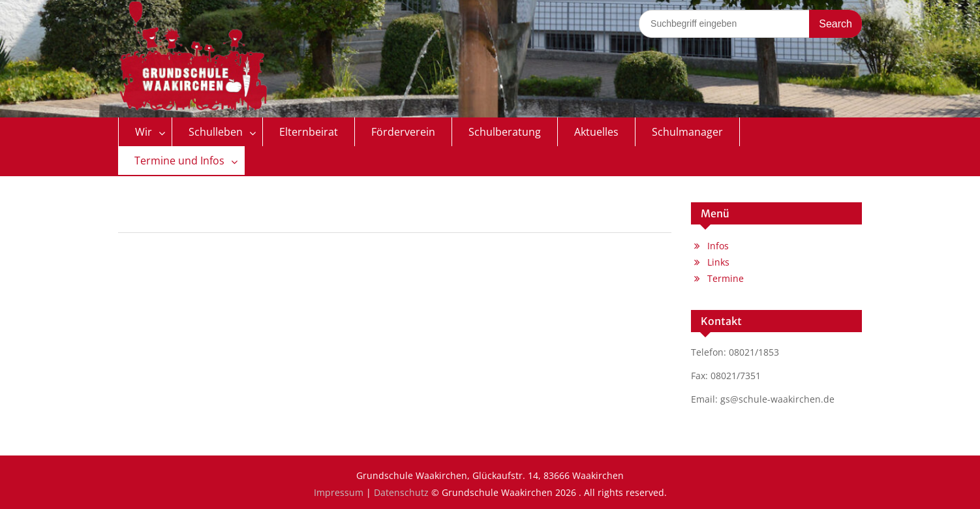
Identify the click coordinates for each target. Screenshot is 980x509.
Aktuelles (596, 132)
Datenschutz (401, 492)
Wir (144, 132)
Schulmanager (687, 132)
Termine (726, 278)
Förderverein (403, 132)
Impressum (339, 492)
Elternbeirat (309, 132)
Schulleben (216, 132)
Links (718, 262)
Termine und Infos (179, 161)
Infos (718, 246)
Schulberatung (505, 132)
